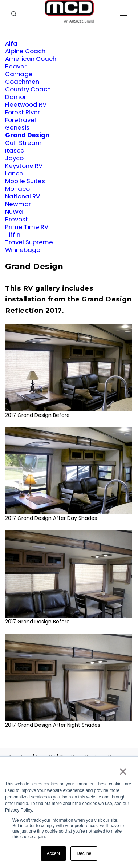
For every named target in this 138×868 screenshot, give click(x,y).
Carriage (19, 74)
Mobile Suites (25, 181)
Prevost (17, 219)
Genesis (17, 127)
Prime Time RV (27, 227)
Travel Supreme (29, 242)
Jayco (14, 158)
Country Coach (28, 89)
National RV (23, 196)
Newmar (18, 204)
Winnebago (23, 250)
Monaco (17, 189)
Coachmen (22, 82)
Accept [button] (54, 853)
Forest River (23, 112)
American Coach (31, 59)
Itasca (15, 150)
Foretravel (21, 120)
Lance (14, 173)
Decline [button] (84, 853)
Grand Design (27, 135)
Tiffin (13, 234)
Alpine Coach (25, 51)
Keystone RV (24, 166)
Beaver (16, 66)
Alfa (11, 43)
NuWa (14, 212)
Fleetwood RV (26, 104)
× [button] (123, 772)
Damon (16, 97)
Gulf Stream (23, 143)
